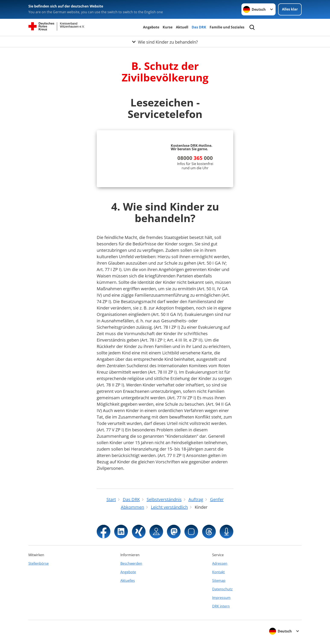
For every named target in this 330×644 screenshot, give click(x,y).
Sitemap (219, 581)
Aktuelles (128, 581)
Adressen (220, 563)
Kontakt (218, 572)
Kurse (168, 27)
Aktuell (182, 27)
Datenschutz (222, 589)
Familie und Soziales (227, 27)
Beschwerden (131, 563)
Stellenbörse (39, 563)
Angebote (151, 27)
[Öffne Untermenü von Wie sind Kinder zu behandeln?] (165, 41)
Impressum (221, 598)
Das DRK (199, 27)
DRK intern (221, 606)
